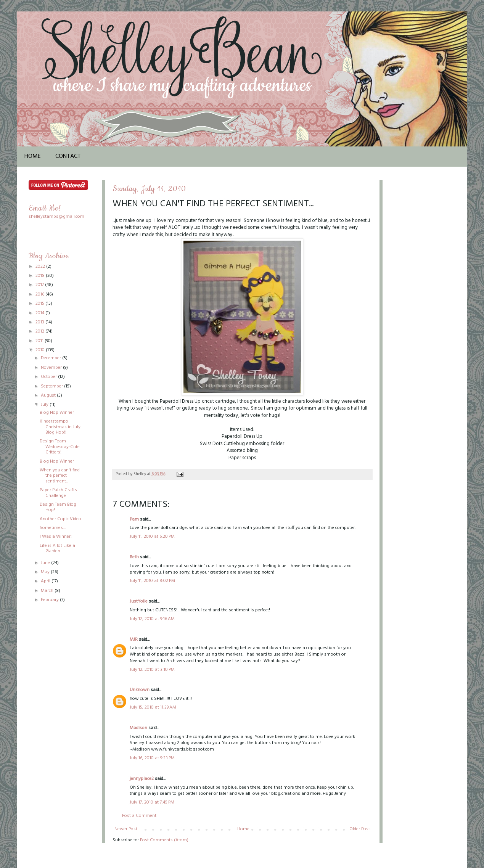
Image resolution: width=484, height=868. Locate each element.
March (48, 591)
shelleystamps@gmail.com (56, 217)
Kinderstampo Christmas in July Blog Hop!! (60, 427)
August (49, 395)
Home (33, 156)
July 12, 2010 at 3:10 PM (152, 670)
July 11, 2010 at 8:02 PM (152, 581)
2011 (40, 341)
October (49, 377)
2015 (40, 304)
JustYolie (139, 601)
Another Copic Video (60, 519)
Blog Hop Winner (57, 413)
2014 (40, 313)
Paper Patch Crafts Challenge (58, 493)
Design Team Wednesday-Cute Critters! (60, 447)
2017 (40, 285)
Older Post (360, 829)
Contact (68, 156)
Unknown (140, 690)
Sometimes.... (53, 528)
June (46, 563)
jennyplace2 (142, 779)
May (46, 572)
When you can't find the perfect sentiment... (60, 476)
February (50, 600)
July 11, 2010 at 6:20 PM (152, 537)
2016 (40, 294)
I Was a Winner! (56, 537)
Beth (134, 557)
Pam (134, 519)
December (51, 358)
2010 (41, 350)
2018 (41, 276)
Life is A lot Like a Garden (57, 548)
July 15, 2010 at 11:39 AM (153, 707)
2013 (40, 322)
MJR (134, 640)
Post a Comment (139, 816)
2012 (40, 331)
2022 (41, 267)
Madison (138, 728)
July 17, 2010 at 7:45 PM (152, 802)
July (45, 405)
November (52, 368)
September (52, 386)
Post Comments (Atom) (164, 840)
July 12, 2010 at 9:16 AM (152, 619)
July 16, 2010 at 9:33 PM (152, 758)
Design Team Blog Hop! (58, 507)
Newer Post (126, 829)
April (46, 581)
